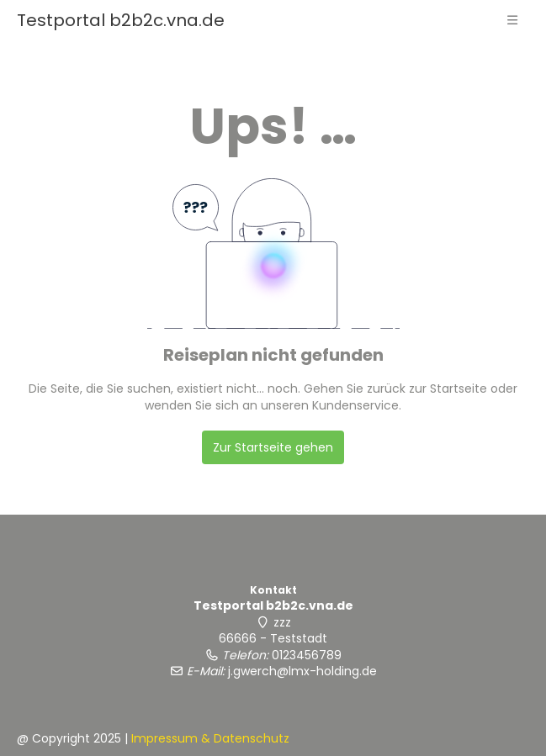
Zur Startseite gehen (273, 447)
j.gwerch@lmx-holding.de (302, 671)
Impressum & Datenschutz (210, 738)
